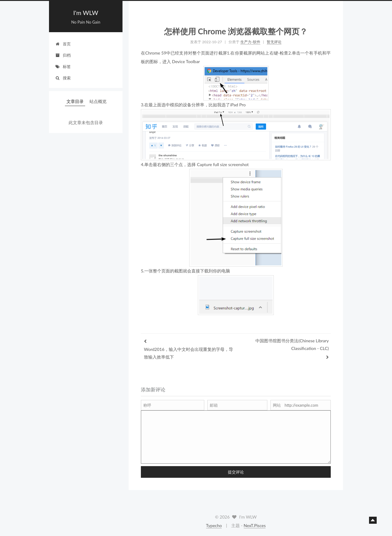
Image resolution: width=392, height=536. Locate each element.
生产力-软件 (250, 42)
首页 (63, 44)
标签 (63, 67)
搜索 (63, 78)
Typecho (214, 525)
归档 (63, 55)
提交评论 (236, 472)
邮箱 (214, 405)
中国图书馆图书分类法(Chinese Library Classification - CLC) (292, 344)
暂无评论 (274, 42)
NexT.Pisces (255, 525)
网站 (277, 405)
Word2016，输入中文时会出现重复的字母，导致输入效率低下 (188, 353)
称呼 (147, 405)
